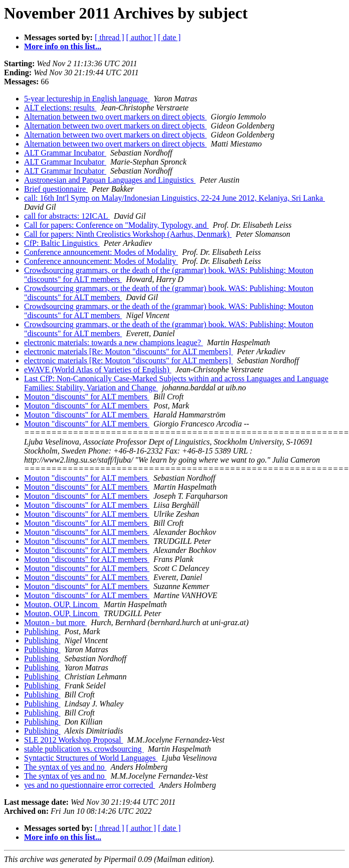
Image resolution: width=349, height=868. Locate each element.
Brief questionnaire (56, 189)
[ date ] (169, 37)
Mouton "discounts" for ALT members (87, 397)
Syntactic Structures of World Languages (91, 758)
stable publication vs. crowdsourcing (84, 749)
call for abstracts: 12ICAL (67, 216)
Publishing (42, 631)
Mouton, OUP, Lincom (62, 604)
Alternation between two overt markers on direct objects (115, 117)
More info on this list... (63, 46)
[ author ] (141, 37)
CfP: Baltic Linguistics (62, 243)
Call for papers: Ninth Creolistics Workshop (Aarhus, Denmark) (128, 234)
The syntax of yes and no (65, 767)
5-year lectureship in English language (87, 99)
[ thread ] (110, 37)
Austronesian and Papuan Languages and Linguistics (110, 180)
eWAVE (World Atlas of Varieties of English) (98, 370)
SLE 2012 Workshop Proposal (74, 740)
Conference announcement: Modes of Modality (101, 252)
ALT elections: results (60, 108)
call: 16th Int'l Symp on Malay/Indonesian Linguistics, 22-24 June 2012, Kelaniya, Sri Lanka (174, 198)
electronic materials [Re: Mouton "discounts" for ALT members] (129, 351)
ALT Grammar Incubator (65, 153)
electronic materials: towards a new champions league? (114, 342)
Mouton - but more (55, 622)
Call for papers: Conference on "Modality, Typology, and (116, 225)
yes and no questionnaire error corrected (90, 785)
